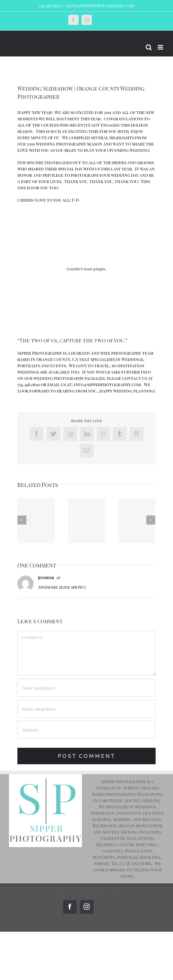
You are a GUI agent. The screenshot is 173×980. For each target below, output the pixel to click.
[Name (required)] (87, 688)
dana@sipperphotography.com (100, 6)
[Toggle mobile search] (149, 47)
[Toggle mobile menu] (161, 47)
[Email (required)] (87, 709)
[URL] (87, 730)
